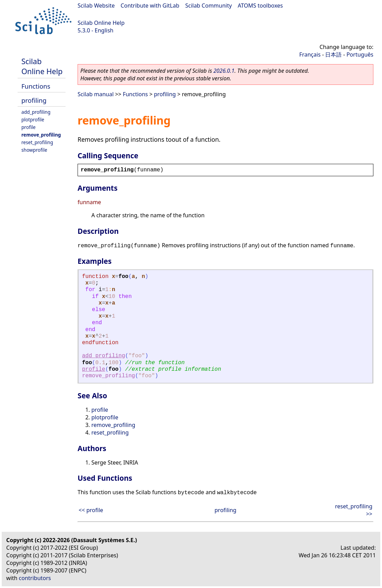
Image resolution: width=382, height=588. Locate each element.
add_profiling (36, 112)
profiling (34, 100)
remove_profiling (41, 135)
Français (310, 54)
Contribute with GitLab (150, 6)
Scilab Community (208, 6)
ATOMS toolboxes (260, 6)
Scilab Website (96, 6)
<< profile (91, 510)
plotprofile (33, 119)
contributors (35, 578)
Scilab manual (96, 94)
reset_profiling (37, 142)
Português (360, 54)
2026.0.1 (224, 71)
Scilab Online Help (101, 23)
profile (28, 127)
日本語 (333, 54)
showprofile (34, 150)
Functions (36, 86)
